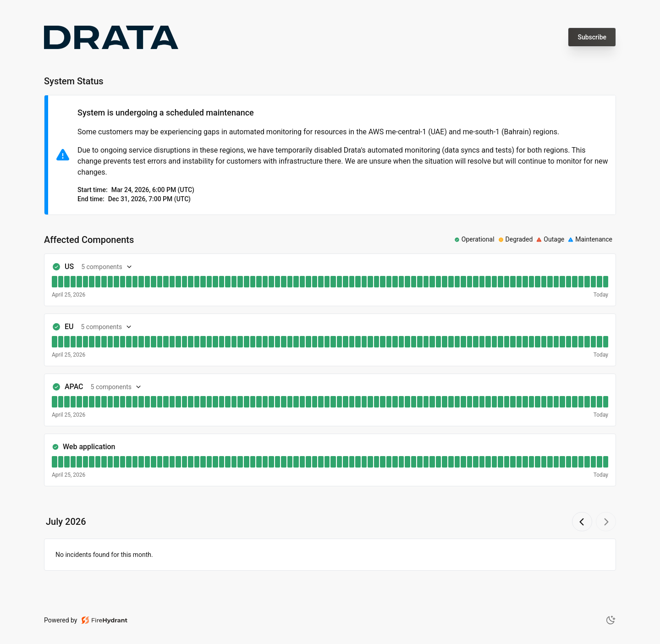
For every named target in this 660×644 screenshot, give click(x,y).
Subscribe (592, 37)
